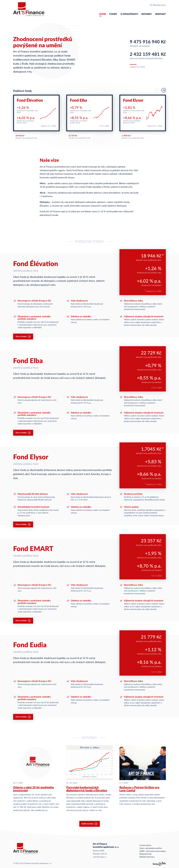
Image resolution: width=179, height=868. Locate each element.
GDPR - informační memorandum (153, 851)
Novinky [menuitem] (147, 14)
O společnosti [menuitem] (129, 14)
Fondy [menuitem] (113, 14)
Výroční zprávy (145, 845)
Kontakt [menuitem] (161, 14)
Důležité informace (147, 857)
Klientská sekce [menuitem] (159, 5)
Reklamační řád (145, 854)
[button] (164, 90)
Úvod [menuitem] (103, 14)
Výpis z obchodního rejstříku (151, 848)
